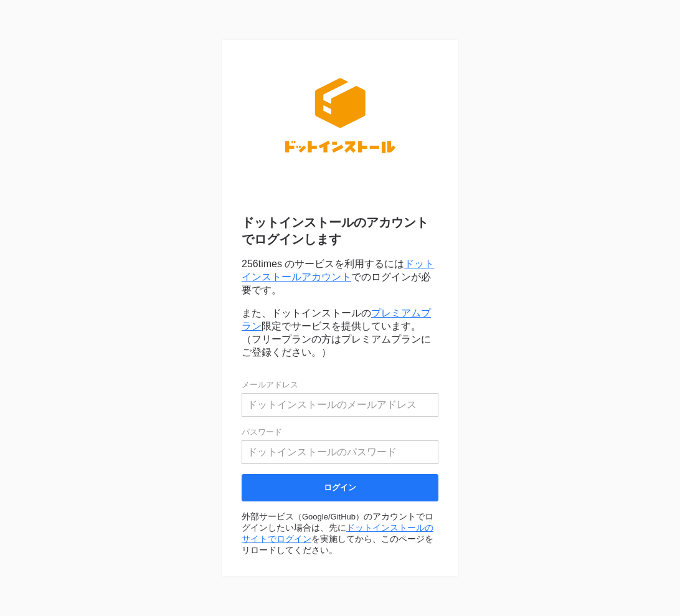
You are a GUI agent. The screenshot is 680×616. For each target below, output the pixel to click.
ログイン (340, 487)
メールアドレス (270, 385)
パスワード (262, 432)
